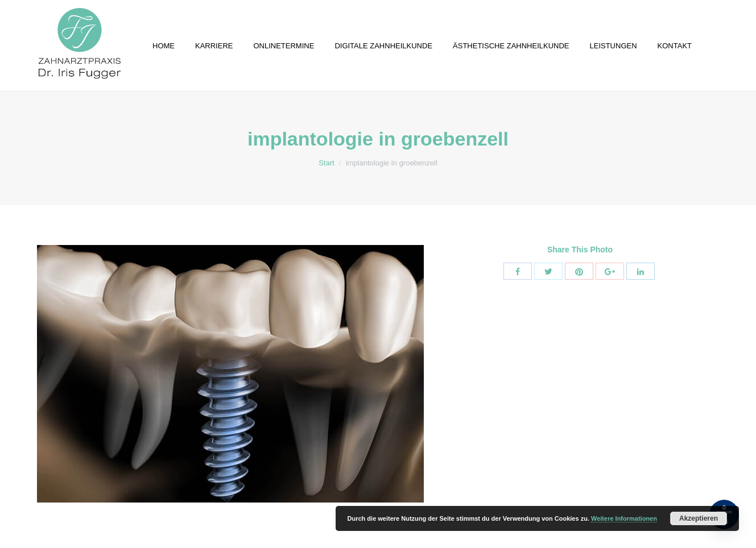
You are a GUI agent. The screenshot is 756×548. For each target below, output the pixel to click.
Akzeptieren (699, 518)
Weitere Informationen (624, 518)
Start (326, 163)
